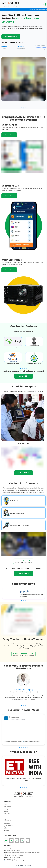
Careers (6, 830)
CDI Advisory (7, 832)
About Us (6, 813)
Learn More (9, 135)
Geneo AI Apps (7, 807)
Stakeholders (7, 814)
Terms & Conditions (8, 826)
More (5, 816)
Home (5, 806)
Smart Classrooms (8, 811)
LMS (5, 809)
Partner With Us (11, 37)
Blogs (5, 828)
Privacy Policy (7, 825)
